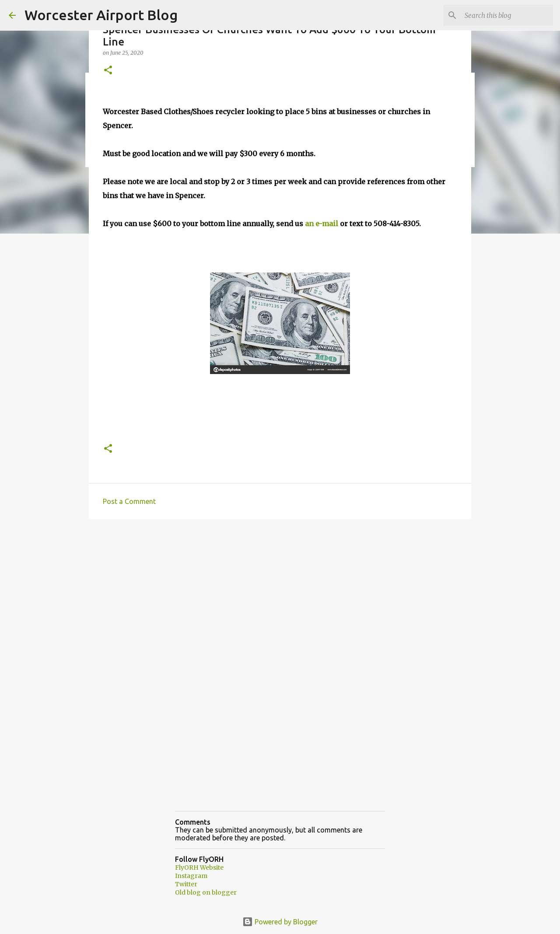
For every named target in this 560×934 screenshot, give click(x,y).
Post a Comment (129, 501)
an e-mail (322, 224)
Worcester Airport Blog (101, 15)
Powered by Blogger (280, 922)
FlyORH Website (199, 868)
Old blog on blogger (206, 892)
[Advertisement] (280, 594)
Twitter (186, 884)
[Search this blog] (507, 15)
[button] (108, 71)
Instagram (191, 876)
